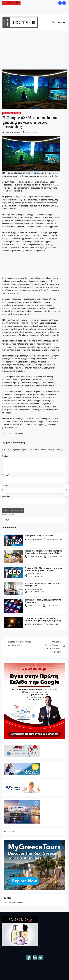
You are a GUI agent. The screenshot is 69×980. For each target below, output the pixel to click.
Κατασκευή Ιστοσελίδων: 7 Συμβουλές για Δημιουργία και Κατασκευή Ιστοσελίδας (43, 552)
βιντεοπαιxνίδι (21, 224)
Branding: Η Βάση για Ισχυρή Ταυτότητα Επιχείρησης (43, 601)
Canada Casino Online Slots (16, 903)
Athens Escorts (10, 831)
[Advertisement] (34, 48)
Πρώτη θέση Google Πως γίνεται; (39, 536)
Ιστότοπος (7, 496)
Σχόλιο (6, 456)
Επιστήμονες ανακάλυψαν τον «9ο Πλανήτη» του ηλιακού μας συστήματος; (43, 619)
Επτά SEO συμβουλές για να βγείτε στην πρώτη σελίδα (43, 585)
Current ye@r (8, 515)
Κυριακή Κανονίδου (13, 132)
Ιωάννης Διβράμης (34, 606)
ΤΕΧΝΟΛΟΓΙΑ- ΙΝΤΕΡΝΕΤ (12, 113)
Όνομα (6, 475)
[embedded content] (20, 264)
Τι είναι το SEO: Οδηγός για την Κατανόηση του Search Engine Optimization (44, 569)
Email (5, 486)
